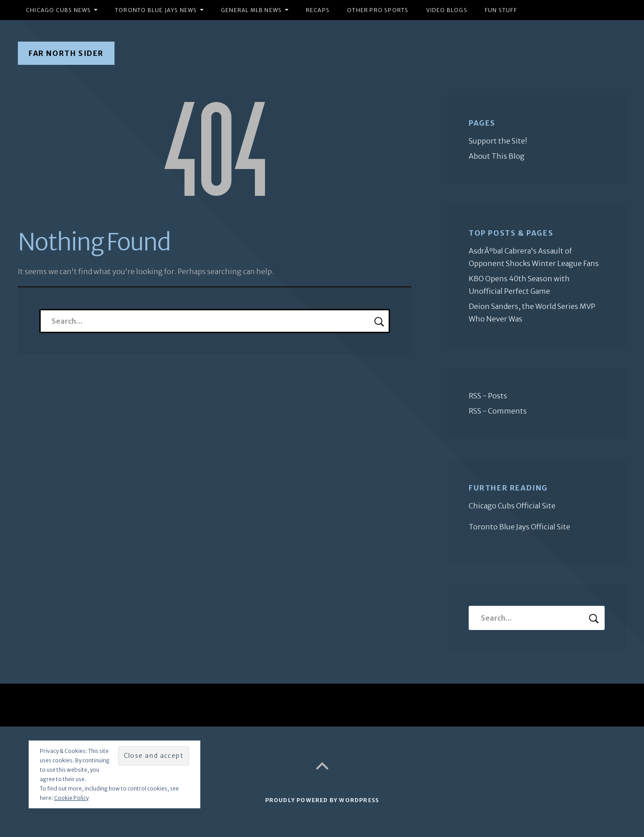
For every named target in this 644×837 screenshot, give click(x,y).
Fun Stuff (501, 10)
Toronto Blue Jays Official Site (519, 527)
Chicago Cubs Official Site (512, 506)
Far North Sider (66, 53)
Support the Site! (498, 141)
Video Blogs (447, 10)
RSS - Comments (498, 411)
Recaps (318, 10)
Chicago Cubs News (58, 10)
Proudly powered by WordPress (322, 800)
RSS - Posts (488, 396)
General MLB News (251, 10)
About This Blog (497, 156)
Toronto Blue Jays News (156, 10)
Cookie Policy (71, 798)
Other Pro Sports (378, 10)
